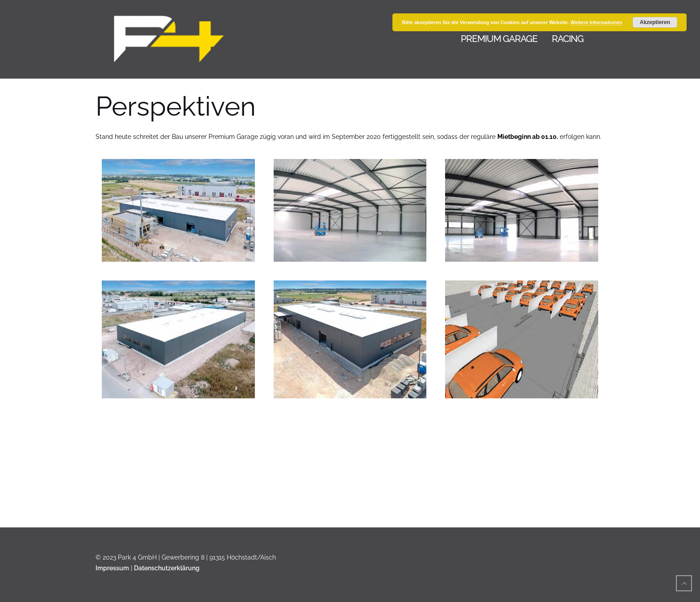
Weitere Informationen (596, 22)
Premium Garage (499, 39)
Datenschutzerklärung (167, 568)
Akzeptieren (655, 22)
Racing (568, 39)
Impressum (112, 568)
